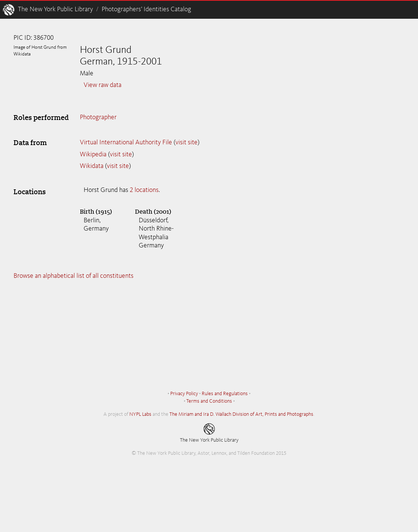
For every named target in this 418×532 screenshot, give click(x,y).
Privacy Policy (184, 394)
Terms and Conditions (209, 401)
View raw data (103, 85)
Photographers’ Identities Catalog (146, 9)
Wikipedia (93, 154)
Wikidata (92, 166)
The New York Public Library (55, 9)
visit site (187, 142)
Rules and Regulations (225, 394)
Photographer (98, 117)
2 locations (144, 190)
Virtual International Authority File (126, 142)
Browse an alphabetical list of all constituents (73, 276)
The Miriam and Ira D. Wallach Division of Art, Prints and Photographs (241, 414)
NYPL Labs (140, 414)
